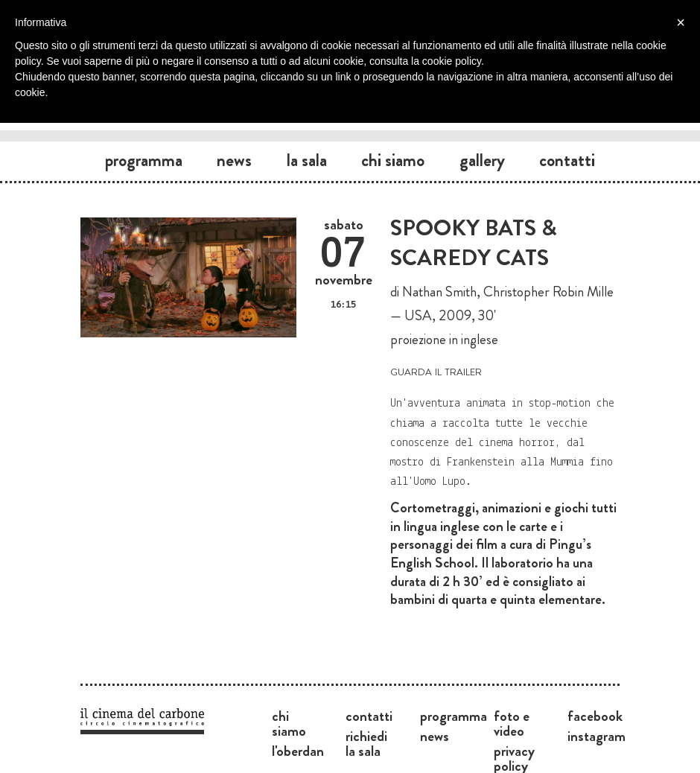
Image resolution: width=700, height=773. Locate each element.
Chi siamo (393, 160)
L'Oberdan (298, 751)
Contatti (567, 160)
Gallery (482, 160)
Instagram (596, 736)
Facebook (595, 716)
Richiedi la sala (366, 743)
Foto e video (512, 723)
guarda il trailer (436, 370)
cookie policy (452, 61)
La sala (307, 160)
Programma (144, 160)
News (234, 160)
